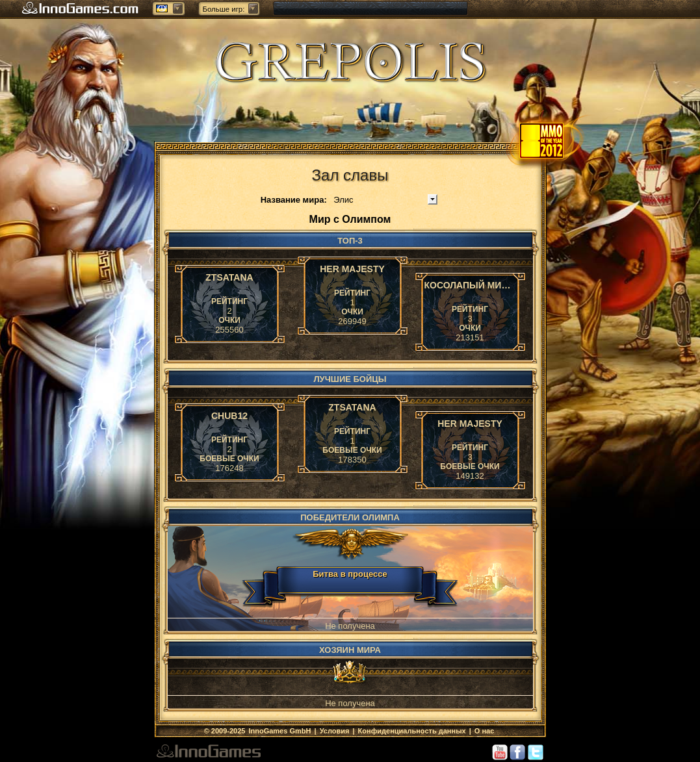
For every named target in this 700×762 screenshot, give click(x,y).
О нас (485, 731)
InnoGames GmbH (280, 731)
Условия (335, 731)
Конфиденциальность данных (412, 731)
